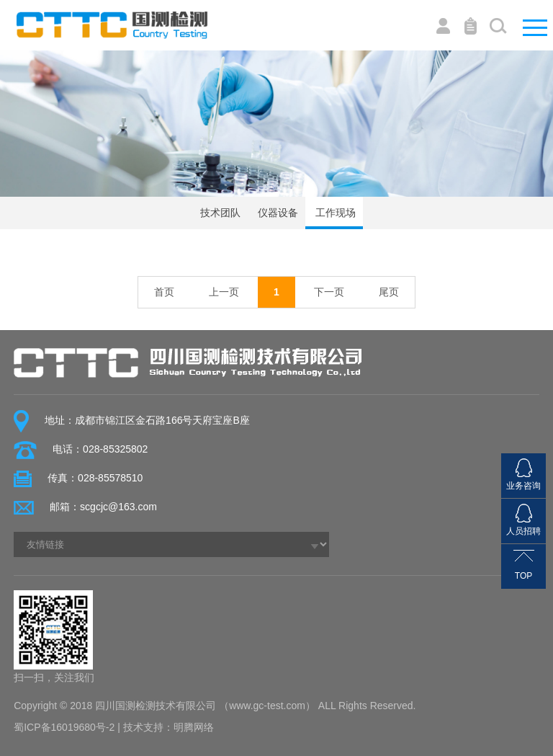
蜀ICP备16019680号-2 (64, 727)
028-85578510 (110, 478)
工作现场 (334, 213)
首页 (164, 292)
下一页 (329, 292)
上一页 (224, 292)
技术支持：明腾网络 (168, 727)
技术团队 (219, 213)
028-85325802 (115, 449)
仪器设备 (276, 213)
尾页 (389, 292)
